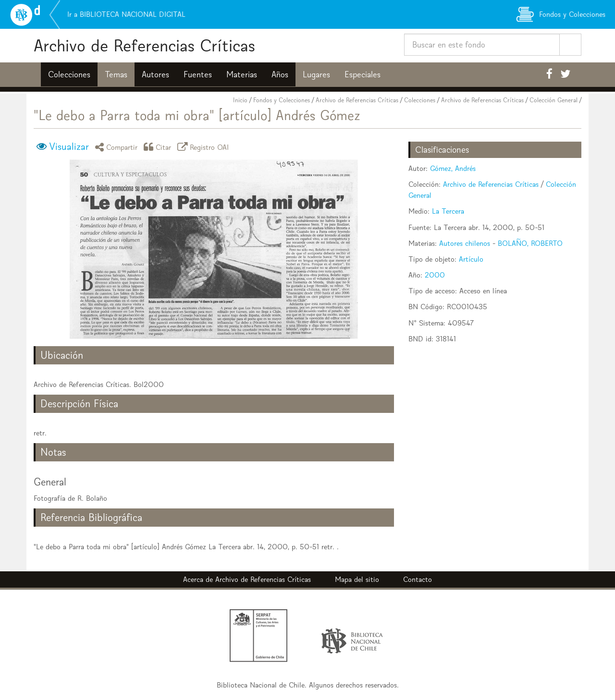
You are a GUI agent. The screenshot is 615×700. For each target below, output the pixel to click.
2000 (435, 275)
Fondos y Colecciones (282, 100)
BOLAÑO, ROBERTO (530, 243)
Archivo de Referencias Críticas (144, 45)
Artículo (471, 259)
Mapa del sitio (357, 579)
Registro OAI (205, 147)
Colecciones (69, 74)
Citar (159, 147)
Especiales (363, 74)
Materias (242, 74)
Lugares (316, 74)
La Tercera (448, 211)
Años (280, 74)
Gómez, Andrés (453, 168)
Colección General (553, 100)
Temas (116, 74)
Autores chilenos (465, 243)
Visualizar (69, 146)
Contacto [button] (418, 579)
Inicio (240, 100)
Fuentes (198, 74)
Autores (155, 74)
